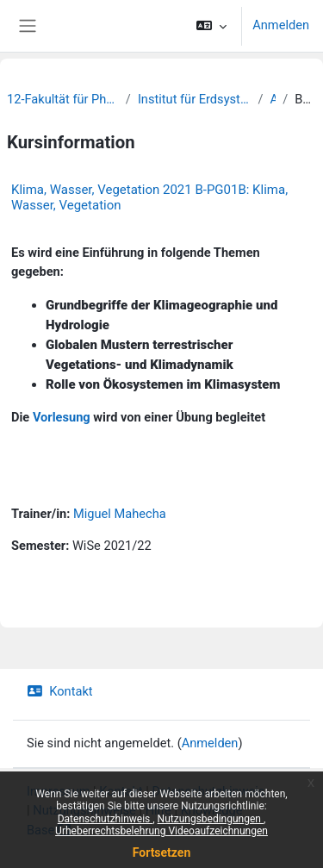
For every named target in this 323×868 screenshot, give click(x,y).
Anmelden (281, 25)
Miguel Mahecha (120, 514)
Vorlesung (62, 417)
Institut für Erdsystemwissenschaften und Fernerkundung (195, 99)
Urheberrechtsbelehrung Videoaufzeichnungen (161, 831)
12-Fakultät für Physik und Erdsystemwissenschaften (63, 99)
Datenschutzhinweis (106, 819)
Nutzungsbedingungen (211, 819)
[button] (211, 26)
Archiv (273, 99)
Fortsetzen (162, 852)
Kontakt (60, 691)
